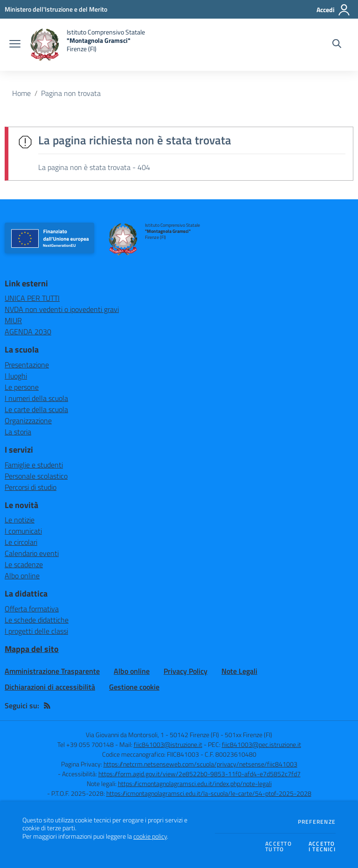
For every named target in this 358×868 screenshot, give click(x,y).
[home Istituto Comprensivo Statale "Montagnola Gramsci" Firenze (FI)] (87, 45)
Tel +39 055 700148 (86, 744)
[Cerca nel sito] (337, 45)
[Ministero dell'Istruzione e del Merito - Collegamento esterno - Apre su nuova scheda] (56, 9)
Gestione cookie (134, 687)
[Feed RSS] (47, 705)
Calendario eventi (32, 553)
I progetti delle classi (36, 631)
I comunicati (23, 531)
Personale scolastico (36, 476)
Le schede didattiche (37, 620)
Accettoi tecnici (322, 847)
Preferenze (317, 822)
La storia (18, 432)
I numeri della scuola (36, 398)
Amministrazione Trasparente (52, 671)
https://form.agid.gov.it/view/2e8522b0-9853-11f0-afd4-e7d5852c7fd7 (200, 774)
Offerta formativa (32, 609)
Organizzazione (28, 420)
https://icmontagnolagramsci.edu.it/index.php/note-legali (195, 783)
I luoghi (16, 376)
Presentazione (27, 365)
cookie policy (150, 836)
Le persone (22, 387)
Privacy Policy (186, 671)
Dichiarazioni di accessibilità (50, 687)
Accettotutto (279, 847)
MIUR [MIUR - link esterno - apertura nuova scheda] (13, 320)
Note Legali (239, 671)
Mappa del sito (32, 649)
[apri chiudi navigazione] (15, 45)
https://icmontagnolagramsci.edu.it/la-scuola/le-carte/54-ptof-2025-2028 (209, 793)
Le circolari (21, 542)
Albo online (22, 576)
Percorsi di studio (31, 487)
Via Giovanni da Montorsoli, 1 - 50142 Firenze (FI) (152, 735)
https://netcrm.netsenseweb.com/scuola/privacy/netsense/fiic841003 (200, 764)
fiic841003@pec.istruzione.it (262, 744)
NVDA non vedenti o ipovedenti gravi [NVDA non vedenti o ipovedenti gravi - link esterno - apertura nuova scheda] (62, 309)
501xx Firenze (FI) (248, 735)
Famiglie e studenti (34, 465)
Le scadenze (24, 564)
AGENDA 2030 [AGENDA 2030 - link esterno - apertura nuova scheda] (28, 332)
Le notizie (20, 520)
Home (21, 93)
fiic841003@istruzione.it (168, 744)
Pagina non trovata (71, 93)
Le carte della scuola (36, 409)
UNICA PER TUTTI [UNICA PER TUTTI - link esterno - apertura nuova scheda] (32, 298)
